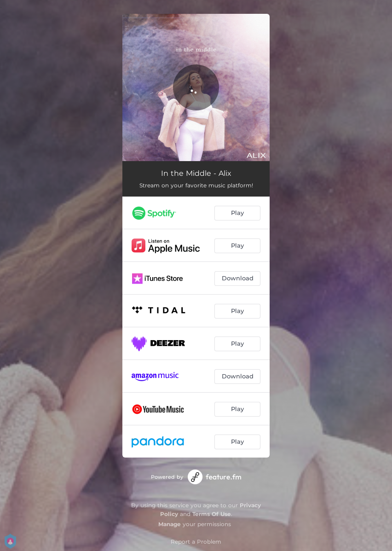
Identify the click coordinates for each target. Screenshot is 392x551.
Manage (170, 524)
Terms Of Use (212, 514)
